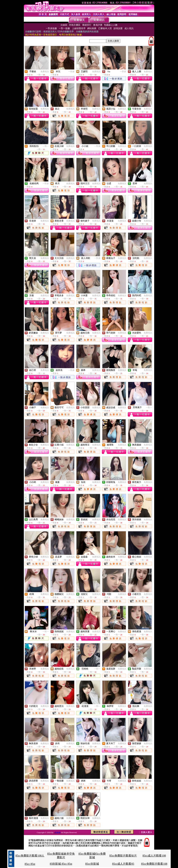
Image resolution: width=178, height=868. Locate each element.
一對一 (46, 146)
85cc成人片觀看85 (123, 864)
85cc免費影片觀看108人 (30, 856)
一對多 (71, 72)
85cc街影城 (92, 864)
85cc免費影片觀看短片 (123, 856)
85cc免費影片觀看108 (154, 864)
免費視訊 (45, 72)
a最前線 (57, 832)
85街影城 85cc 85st (61, 864)
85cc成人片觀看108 (154, 856)
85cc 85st (30, 864)
